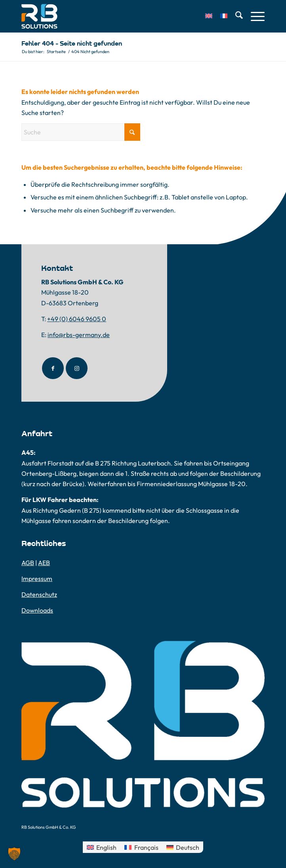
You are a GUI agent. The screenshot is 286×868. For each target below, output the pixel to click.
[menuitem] (205, 16)
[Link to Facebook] (53, 368)
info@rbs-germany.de (79, 335)
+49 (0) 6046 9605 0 (77, 319)
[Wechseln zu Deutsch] (183, 847)
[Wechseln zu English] (102, 847)
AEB (44, 563)
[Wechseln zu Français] (141, 847)
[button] (14, 854)
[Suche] (235, 16)
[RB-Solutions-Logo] (119, 16)
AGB (28, 563)
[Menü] (254, 16)
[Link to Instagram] (77, 368)
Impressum (37, 579)
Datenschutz (39, 594)
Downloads (37, 610)
